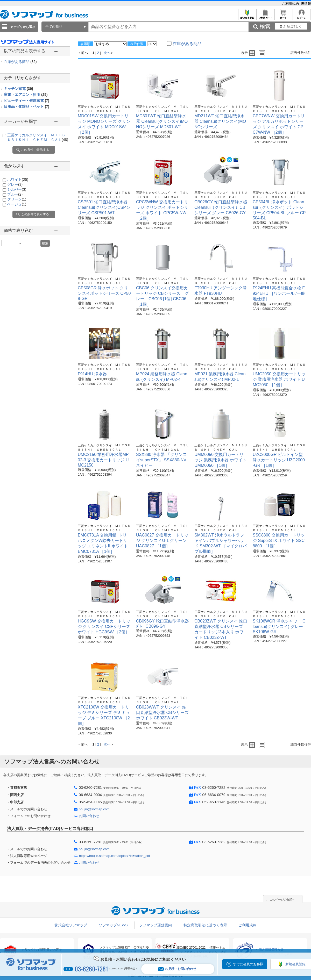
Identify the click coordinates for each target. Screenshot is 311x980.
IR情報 (306, 3)
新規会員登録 (247, 16)
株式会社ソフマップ (71, 925)
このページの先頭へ (282, 899)
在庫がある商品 (20, 62)
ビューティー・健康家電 (27, 101)
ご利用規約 (291, 3)
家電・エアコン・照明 (26, 95)
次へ (107, 53)
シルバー (17, 189)
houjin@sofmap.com (94, 809)
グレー (15, 184)
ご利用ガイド (265, 16)
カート (283, 16)
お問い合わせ (89, 816)
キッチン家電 (19, 89)
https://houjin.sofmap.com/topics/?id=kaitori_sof (115, 856)
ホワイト (18, 180)
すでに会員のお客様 (248, 964)
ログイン (302, 16)
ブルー (15, 194)
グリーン (17, 199)
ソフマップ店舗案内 (155, 925)
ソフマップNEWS (113, 925)
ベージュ (17, 204)
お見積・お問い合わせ (177, 969)
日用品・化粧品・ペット (27, 106)
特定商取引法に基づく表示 (205, 925)
